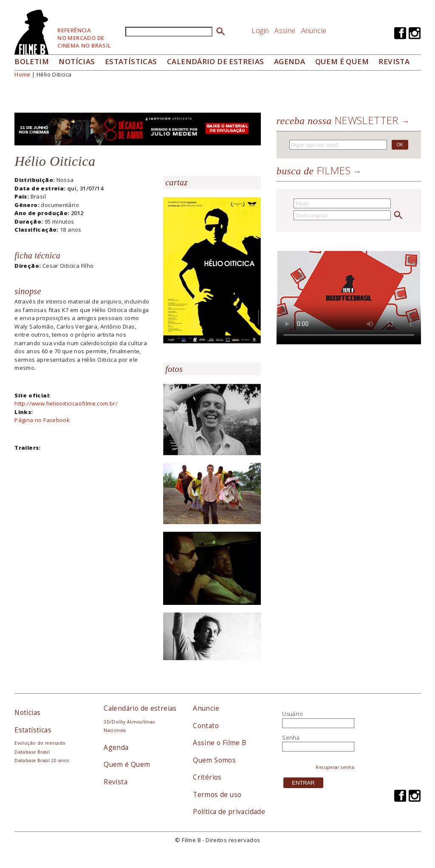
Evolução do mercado (40, 743)
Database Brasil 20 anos (42, 760)
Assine (285, 30)
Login (260, 30)
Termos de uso (217, 794)
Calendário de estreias (140, 708)
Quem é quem (342, 61)
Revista (394, 61)
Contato (206, 726)
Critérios (207, 777)
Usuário (292, 714)
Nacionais (115, 730)
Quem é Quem (127, 764)
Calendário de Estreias (216, 61)
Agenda (290, 61)
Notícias (77, 61)
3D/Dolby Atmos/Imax (129, 722)
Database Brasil (32, 752)
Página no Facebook (42, 420)
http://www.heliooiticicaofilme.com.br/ (66, 403)
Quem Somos (214, 760)
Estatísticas (131, 61)
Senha (291, 738)
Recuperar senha (335, 767)
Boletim (32, 61)
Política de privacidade (229, 811)
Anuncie (314, 30)
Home (23, 74)
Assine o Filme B (219, 743)
